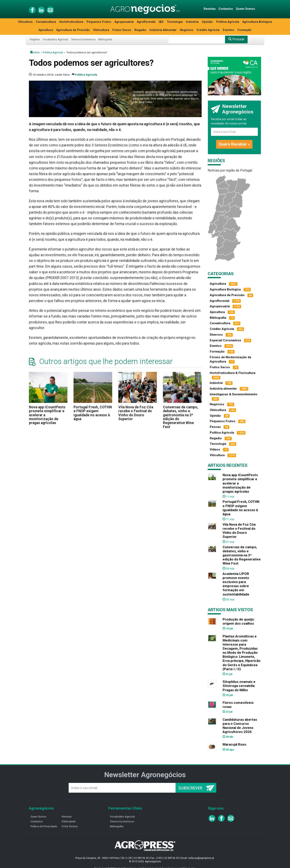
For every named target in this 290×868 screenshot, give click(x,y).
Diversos (216, 335)
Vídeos (215, 449)
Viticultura (25, 22)
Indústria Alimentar (163, 30)
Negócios (187, 30)
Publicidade (69, 821)
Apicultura (46, 30)
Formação (244, 30)
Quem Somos (245, 9)
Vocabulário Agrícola (55, 39)
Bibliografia (105, 39)
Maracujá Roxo (234, 744)
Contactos (226, 9)
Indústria (192, 22)
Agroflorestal (146, 22)
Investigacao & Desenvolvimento (234, 394)
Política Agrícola (228, 22)
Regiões (35, 39)
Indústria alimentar (223, 389)
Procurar (236, 39)
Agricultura (218, 284)
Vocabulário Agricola (122, 817)
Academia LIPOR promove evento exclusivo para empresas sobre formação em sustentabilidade (236, 584)
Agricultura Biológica (257, 22)
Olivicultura (101, 30)
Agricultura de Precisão (73, 30)
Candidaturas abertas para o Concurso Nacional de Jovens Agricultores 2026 (240, 726)
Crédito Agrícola (208, 30)
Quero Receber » (234, 144)
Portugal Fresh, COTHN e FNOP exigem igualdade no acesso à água (93, 413)
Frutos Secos (122, 30)
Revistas (210, 9)
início (35, 52)
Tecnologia (175, 22)
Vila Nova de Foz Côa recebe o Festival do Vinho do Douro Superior (136, 413)
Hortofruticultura (71, 22)
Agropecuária (124, 22)
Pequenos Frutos (99, 22)
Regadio (140, 30)
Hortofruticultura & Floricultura (233, 373)
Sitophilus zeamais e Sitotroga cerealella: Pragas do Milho (239, 686)
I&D (161, 22)
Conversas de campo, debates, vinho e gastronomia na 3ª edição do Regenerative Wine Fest (181, 417)
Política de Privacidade (44, 826)
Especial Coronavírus (225, 340)
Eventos (228, 30)
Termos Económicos (83, 39)
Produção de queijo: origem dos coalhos (239, 621)
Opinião (207, 22)
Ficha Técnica (70, 826)
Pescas (215, 427)
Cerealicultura (46, 22)
